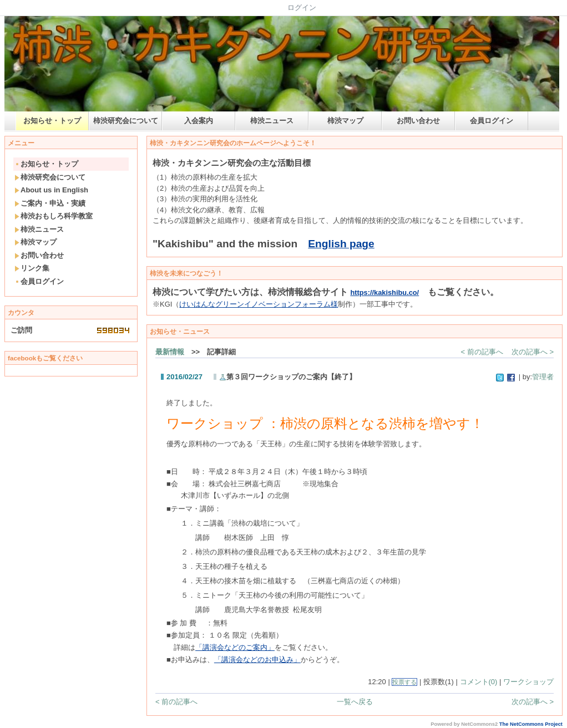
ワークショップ (528, 682)
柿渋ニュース (272, 121)
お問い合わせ (418, 121)
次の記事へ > (533, 352)
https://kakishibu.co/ (384, 292)
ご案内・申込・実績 (50, 203)
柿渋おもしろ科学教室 (54, 216)
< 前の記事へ (482, 352)
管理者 (543, 377)
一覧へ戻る (355, 702)
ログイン (302, 7)
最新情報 (170, 352)
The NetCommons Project (531, 724)
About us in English (51, 190)
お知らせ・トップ (52, 121)
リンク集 (32, 268)
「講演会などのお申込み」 (257, 660)
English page (341, 244)
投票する (404, 682)
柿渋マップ (345, 121)
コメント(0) (479, 682)
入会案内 (199, 121)
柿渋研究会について (126, 121)
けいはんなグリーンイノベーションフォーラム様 (259, 304)
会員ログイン (492, 121)
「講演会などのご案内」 (235, 647)
